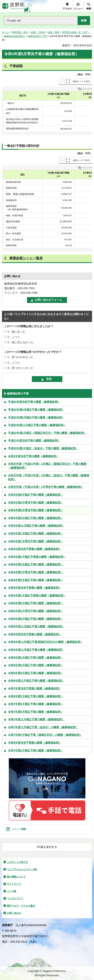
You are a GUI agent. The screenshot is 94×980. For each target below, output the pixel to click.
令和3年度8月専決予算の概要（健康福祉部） (36, 510)
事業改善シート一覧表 (26, 258)
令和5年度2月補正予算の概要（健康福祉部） (36, 658)
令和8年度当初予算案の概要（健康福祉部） (35, 743)
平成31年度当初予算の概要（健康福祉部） (34, 440)
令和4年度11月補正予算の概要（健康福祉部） (36, 650)
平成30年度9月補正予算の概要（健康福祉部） (36, 417)
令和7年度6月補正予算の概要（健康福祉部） (36, 704)
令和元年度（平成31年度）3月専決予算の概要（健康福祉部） (46, 487)
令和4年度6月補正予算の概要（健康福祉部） (36, 564)
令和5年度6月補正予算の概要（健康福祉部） (36, 603)
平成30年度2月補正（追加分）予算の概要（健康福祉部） (43, 448)
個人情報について (16, 877)
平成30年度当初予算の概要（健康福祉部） (34, 402)
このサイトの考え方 (17, 862)
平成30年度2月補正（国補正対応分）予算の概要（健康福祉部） (47, 433)
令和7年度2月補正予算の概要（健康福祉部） (36, 750)
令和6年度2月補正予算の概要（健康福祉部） (36, 696)
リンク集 (12, 891)
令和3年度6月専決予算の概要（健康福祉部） (36, 503)
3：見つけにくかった (21, 368)
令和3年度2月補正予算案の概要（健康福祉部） (37, 557)
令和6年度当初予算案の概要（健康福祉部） (35, 634)
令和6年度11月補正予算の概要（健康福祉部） (36, 681)
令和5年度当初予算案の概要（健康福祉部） (35, 588)
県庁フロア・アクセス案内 (21, 906)
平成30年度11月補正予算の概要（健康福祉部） (37, 425)
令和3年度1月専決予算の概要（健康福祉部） (36, 541)
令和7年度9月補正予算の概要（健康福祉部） (36, 712)
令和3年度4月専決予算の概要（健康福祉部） (36, 611)
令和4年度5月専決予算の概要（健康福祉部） (36, 572)
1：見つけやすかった (21, 357)
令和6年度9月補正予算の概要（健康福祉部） (36, 673)
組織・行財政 (38, 32)
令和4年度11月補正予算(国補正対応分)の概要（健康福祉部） (45, 642)
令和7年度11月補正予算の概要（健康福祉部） (36, 719)
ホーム (5, 32)
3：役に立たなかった (21, 342)
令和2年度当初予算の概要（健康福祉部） (33, 456)
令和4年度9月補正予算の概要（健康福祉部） (36, 580)
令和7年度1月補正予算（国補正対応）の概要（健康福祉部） (45, 735)
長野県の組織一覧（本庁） (76, 32)
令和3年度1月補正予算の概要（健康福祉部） (36, 533)
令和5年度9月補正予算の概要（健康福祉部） (36, 619)
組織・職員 (54, 32)
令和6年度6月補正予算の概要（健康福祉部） (36, 665)
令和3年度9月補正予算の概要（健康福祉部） (36, 518)
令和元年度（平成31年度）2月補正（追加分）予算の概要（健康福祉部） (49, 477)
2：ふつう (14, 337)
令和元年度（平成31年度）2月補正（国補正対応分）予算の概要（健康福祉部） (47, 466)
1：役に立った (16, 332)
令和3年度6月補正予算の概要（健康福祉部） (36, 495)
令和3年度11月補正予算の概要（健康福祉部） (36, 526)
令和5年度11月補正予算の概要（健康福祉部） (36, 626)
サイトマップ (14, 884)
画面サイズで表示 (81, 81)
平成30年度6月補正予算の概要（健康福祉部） (36, 410)
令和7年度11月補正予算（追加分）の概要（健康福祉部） (43, 727)
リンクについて (15, 898)
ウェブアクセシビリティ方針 (22, 869)
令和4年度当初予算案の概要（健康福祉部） (35, 549)
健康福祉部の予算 (37, 36)
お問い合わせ (14, 913)
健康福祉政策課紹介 (15, 36)
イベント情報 (19, 829)
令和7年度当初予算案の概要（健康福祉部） (35, 688)
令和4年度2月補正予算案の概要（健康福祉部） (37, 595)
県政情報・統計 (20, 32)
